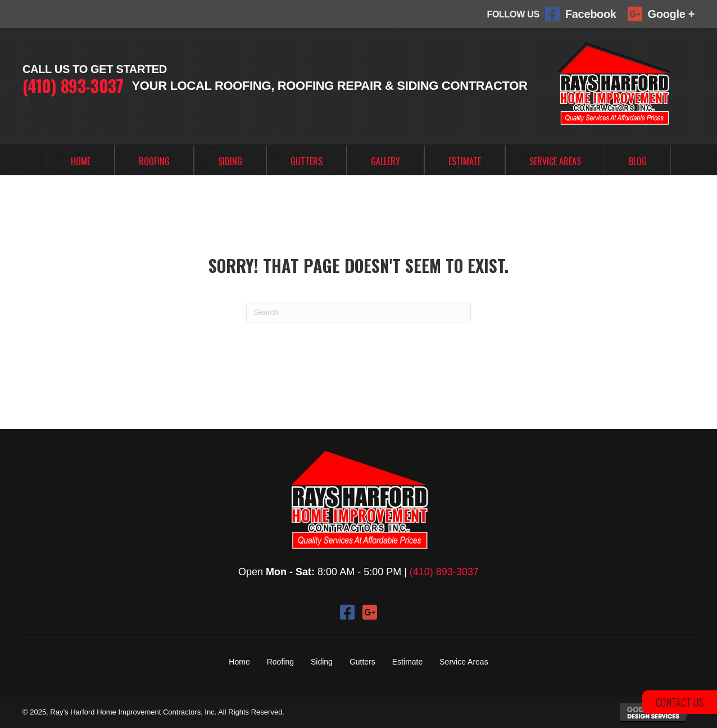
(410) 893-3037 (73, 86)
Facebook (591, 14)
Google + (671, 14)
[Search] (358, 313)
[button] (347, 612)
